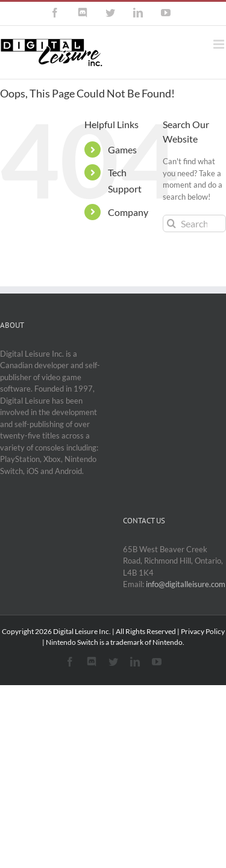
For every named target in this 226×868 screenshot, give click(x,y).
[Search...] (194, 223)
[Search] (171, 223)
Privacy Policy (203, 631)
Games (122, 149)
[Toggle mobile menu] (220, 44)
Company (128, 212)
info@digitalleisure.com (186, 584)
